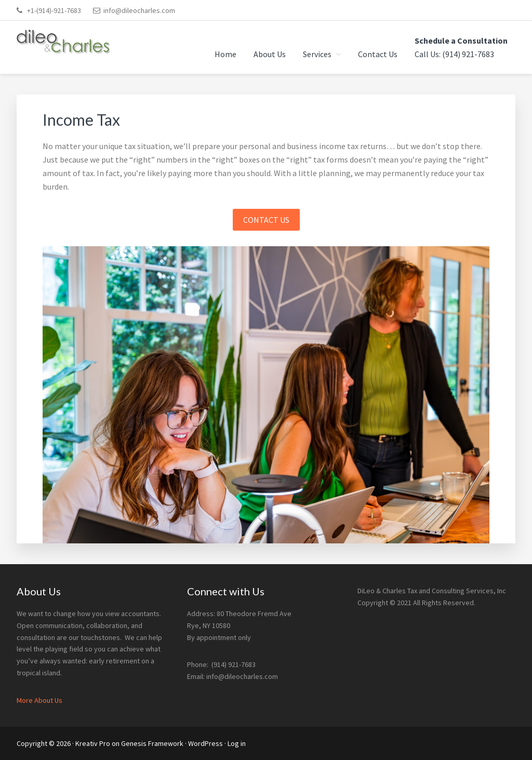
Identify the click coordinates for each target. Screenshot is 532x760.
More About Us (39, 700)
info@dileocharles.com (139, 10)
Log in (237, 743)
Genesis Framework (152, 743)
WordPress (205, 743)
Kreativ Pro (93, 743)
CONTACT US (266, 220)
